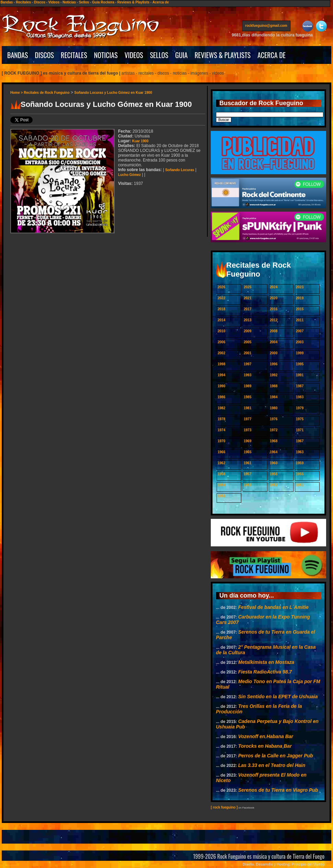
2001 (248, 353)
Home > (17, 93)
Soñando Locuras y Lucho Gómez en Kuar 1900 (113, 93)
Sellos (84, 2)
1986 (221, 397)
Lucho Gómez (129, 175)
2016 (274, 309)
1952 (274, 485)
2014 (221, 320)
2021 (248, 298)
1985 (248, 397)
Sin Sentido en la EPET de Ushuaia (278, 697)
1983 (300, 397)
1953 (248, 485)
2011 (300, 320)
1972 (274, 430)
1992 (274, 375)
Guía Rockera (103, 2)
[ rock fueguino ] (224, 807)
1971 (300, 430)
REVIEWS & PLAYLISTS (223, 55)
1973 (248, 430)
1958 (221, 474)
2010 (221, 331)
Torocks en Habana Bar (265, 746)
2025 (248, 287)
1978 (221, 419)
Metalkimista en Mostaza (266, 662)
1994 (221, 375)
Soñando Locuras (180, 170)
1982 (221, 408)
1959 (300, 463)
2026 (221, 287)
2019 (300, 298)
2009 (248, 331)
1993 (248, 375)
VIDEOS (134, 55)
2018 (221, 309)
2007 (300, 331)
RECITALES (74, 55)
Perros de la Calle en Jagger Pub (276, 756)
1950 (221, 496)
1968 (274, 441)
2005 (248, 342)
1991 (300, 375)
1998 (221, 364)
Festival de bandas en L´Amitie (273, 607)
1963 (300, 452)
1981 (248, 408)
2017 (248, 309)
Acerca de (161, 2)
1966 (221, 452)
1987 (300, 386)
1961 (248, 463)
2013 (248, 320)
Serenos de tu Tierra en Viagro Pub (278, 790)
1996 (274, 364)
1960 (274, 463)
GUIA (181, 55)
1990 (221, 386)
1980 (274, 408)
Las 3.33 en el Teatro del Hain (272, 765)
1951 (300, 485)
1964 (274, 452)
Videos (54, 2)
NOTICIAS (106, 55)
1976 (274, 419)
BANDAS (18, 55)
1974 (221, 430)
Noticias (69, 2)
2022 (221, 298)
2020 (274, 298)
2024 (274, 287)
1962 (221, 463)
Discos (40, 2)
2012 (274, 320)
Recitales (23, 2)
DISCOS (45, 55)
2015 (300, 309)
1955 (300, 474)
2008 (274, 331)
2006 (221, 342)
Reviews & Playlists (133, 2)
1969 (248, 441)
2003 (300, 342)
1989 (248, 386)
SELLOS (159, 55)
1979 (300, 408)
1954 (221, 485)
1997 (248, 364)
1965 (248, 452)
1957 (248, 474)
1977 (248, 419)
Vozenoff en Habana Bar (266, 736)
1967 (300, 441)
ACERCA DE (272, 55)
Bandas (7, 2)
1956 (274, 474)
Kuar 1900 (140, 141)
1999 (300, 353)
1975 (300, 419)
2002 (221, 353)
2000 (274, 353)
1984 (274, 397)
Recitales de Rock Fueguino (47, 93)
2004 (274, 342)
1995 (300, 364)
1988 (274, 386)
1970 (221, 441)
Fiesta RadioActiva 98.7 (265, 672)
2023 (300, 287)
